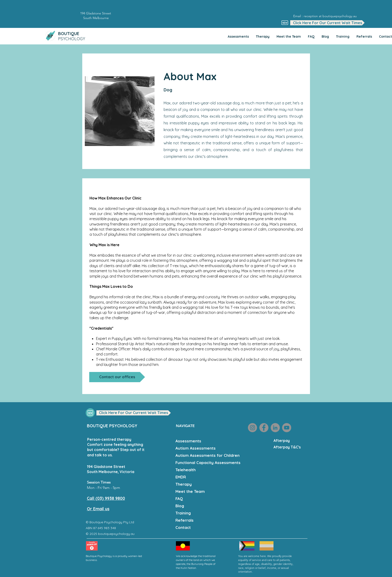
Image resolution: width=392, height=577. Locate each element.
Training (183, 513)
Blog (180, 506)
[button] (327, 23)
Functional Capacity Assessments (207, 463)
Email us (101, 509)
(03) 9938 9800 (110, 498)
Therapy (184, 484)
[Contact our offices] (117, 377)
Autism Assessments (196, 448)
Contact (183, 527)
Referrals (184, 520)
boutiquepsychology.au (117, 534)
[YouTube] (287, 428)
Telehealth (186, 470)
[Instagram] (252, 428)
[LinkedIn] (275, 428)
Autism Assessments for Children (207, 455)
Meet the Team (190, 491)
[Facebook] (264, 428)
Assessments (188, 441)
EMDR (181, 477)
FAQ (179, 499)
